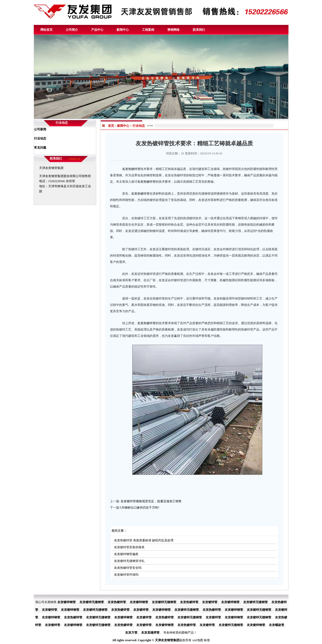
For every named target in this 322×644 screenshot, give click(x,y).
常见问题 (40, 148)
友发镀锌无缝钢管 (92, 602)
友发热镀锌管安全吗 (128, 568)
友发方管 (131, 633)
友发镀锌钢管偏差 (126, 554)
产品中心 (97, 30)
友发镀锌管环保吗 (126, 575)
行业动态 (139, 126)
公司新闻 (40, 129)
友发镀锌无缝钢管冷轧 (129, 561)
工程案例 (148, 30)
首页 (111, 126)
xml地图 (198, 640)
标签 (207, 640)
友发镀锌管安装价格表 (129, 547)
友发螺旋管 (277, 625)
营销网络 (173, 30)
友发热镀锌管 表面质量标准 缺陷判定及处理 (144, 540)
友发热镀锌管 (131, 169)
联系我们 (199, 30)
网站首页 (46, 30)
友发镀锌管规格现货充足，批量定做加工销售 (151, 501)
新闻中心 (123, 30)
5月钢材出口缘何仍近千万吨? (140, 508)
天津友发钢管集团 (167, 640)
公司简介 (72, 30)
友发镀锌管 (210, 602)
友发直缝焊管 (150, 633)
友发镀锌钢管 (67, 602)
